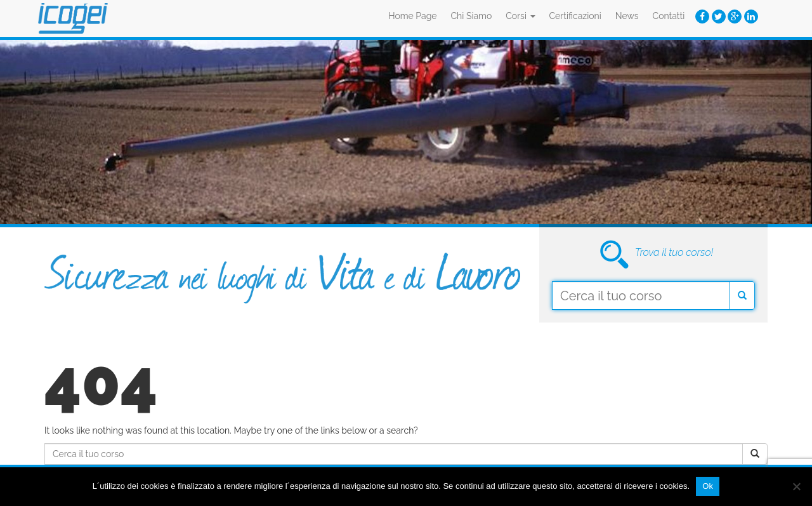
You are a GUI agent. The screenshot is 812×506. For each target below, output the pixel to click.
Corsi (520, 16)
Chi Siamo (472, 16)
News (627, 16)
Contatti (669, 16)
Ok (708, 486)
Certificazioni (575, 16)
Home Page (412, 16)
